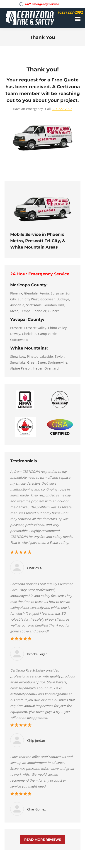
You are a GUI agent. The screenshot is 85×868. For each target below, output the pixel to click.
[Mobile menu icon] (78, 18)
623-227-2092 (62, 109)
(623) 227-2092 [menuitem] (71, 12)
